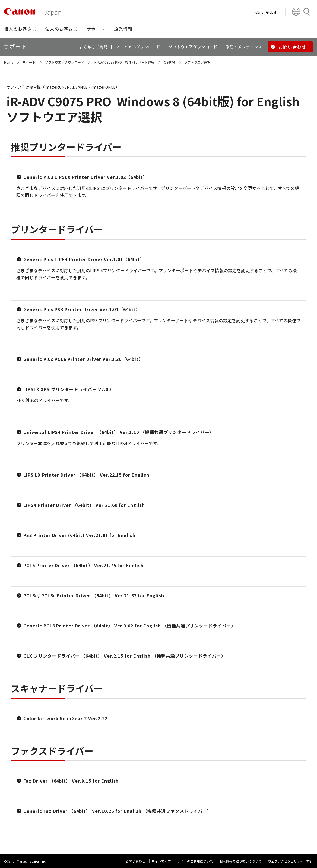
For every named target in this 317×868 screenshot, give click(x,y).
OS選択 (169, 62)
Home (9, 62)
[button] (20, 29)
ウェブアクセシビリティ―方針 (290, 861)
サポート (29, 62)
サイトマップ (161, 861)
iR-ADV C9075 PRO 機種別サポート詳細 (124, 62)
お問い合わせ (135, 861)
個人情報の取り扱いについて (240, 861)
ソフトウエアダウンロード (65, 62)
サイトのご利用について (195, 861)
